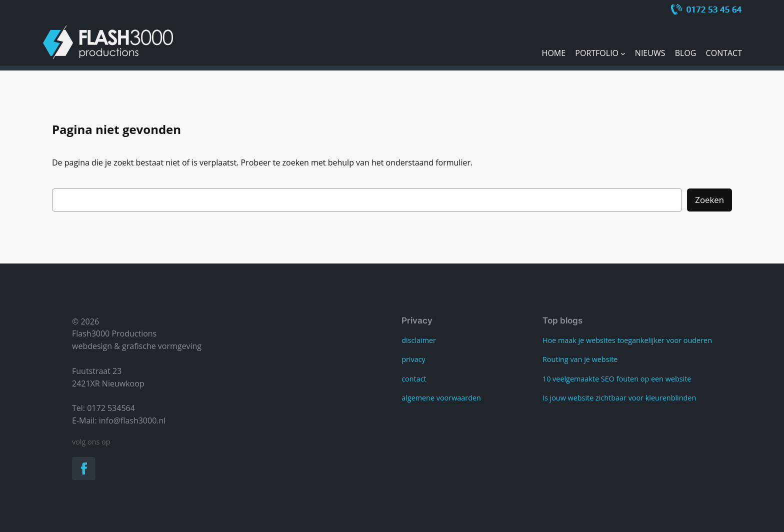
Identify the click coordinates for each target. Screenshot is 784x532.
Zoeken (709, 200)
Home (554, 53)
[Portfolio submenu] (623, 53)
